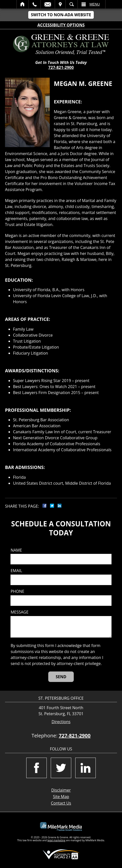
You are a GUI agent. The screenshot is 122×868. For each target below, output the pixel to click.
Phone (17, 591)
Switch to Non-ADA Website (61, 15)
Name (16, 550)
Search (72, 4)
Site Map (61, 797)
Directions (61, 722)
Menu (95, 4)
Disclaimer (61, 790)
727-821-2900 (61, 67)
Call (35, 4)
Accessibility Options (61, 25)
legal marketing (56, 840)
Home (23, 4)
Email (48, 4)
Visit (60, 4)
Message (19, 612)
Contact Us (61, 803)
